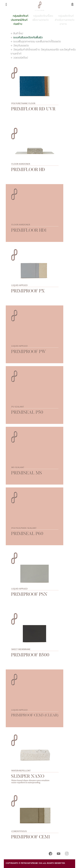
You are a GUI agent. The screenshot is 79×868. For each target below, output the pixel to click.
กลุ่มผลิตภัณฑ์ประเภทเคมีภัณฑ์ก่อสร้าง (20, 20)
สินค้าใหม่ (18, 33)
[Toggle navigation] (6, 4)
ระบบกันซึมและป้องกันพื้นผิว (28, 37)
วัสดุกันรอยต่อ (21, 45)
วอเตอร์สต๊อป (21, 58)
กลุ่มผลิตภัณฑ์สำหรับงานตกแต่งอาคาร (65, 20)
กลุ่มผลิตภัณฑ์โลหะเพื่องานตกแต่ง (43, 18)
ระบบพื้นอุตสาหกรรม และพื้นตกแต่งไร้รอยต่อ (37, 41)
